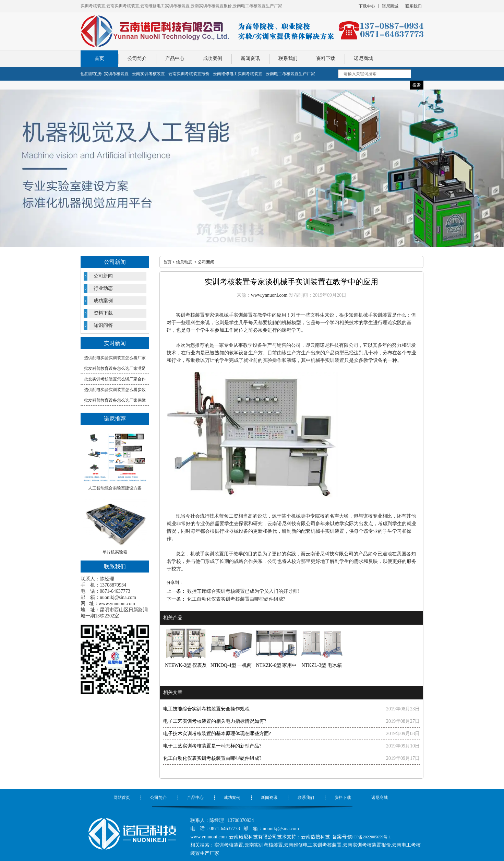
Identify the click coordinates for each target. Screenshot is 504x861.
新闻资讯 (250, 58)
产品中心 (175, 58)
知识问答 (103, 325)
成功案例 (213, 58)
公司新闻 (103, 276)
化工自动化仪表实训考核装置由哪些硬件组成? (236, 599)
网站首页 (122, 798)
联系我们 (288, 58)
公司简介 (137, 58)
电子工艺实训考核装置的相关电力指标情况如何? (215, 721)
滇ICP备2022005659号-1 (369, 837)
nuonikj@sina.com (118, 597)
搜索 (417, 85)
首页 (99, 58)
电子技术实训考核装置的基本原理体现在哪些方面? (217, 734)
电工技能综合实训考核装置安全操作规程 (206, 709)
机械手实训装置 (207, 554)
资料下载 (326, 58)
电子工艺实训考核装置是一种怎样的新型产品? (212, 746)
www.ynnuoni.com (117, 604)
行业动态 (103, 288)
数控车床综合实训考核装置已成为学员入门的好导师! (242, 591)
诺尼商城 (363, 58)
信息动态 (184, 262)
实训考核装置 (190, 315)
